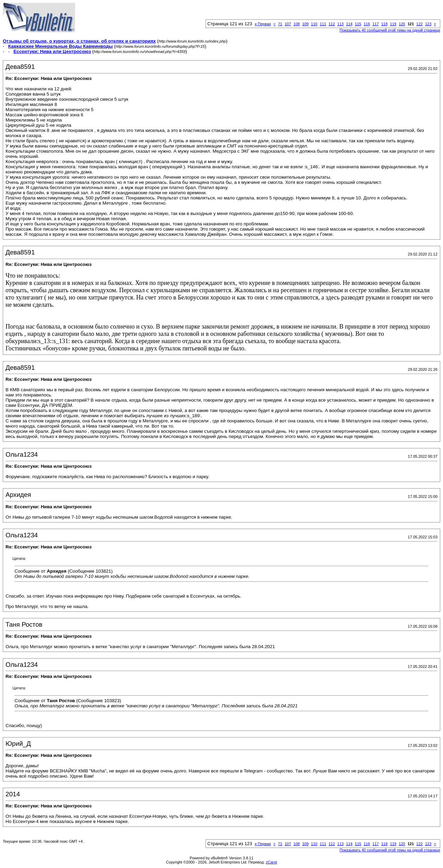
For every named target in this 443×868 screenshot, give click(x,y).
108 (297, 24)
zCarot (271, 862)
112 (332, 24)
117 (376, 24)
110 (314, 24)
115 (358, 24)
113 (341, 24)
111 (323, 24)
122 (419, 24)
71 (280, 24)
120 (402, 24)
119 (393, 24)
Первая (263, 24)
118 (384, 24)
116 (367, 24)
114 (349, 24)
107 (288, 24)
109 (305, 24)
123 (428, 24)
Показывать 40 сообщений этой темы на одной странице (390, 30)
